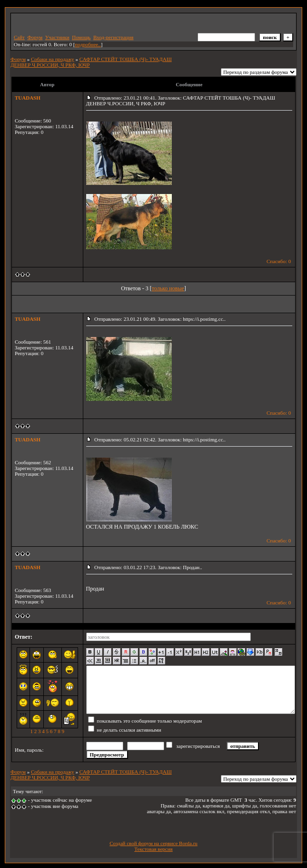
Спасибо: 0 (279, 261)
